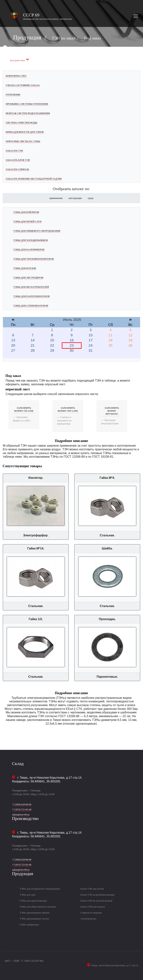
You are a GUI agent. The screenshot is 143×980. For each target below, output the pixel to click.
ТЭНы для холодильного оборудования (40, 889)
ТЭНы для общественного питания (38, 907)
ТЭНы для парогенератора (33, 901)
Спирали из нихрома (91, 913)
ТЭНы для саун (28, 895)
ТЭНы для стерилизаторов (31, 306)
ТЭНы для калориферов (29, 249)
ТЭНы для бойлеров (26, 212)
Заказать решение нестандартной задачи (34, 179)
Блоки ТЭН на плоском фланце (96, 901)
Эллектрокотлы (88, 919)
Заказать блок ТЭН (18, 160)
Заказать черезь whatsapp (23, 47)
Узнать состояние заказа (23, 85)
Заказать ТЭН (14, 151)
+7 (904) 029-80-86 (22, 804)
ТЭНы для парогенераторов (31, 296)
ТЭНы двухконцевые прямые (35, 913)
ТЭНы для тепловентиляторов (34, 259)
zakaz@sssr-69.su (21, 814)
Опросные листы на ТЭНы (23, 141)
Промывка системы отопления (27, 104)
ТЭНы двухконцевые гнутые (34, 919)
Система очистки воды (21, 123)
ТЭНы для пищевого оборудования (37, 231)
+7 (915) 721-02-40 (22, 809)
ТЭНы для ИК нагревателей (31, 287)
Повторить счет (16, 76)
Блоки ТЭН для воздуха (93, 907)
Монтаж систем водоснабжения (28, 113)
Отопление (13, 95)
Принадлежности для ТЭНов (25, 132)
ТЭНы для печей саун (27, 221)
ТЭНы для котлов (25, 268)
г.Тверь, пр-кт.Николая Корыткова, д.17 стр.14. (114, 965)
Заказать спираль (17, 169)
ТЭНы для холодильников (31, 240)
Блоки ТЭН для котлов (92, 889)
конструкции (75, 198)
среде (91, 198)
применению (56, 198)
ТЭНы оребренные (29, 925)
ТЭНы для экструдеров (28, 278)
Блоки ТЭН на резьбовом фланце (97, 895)
